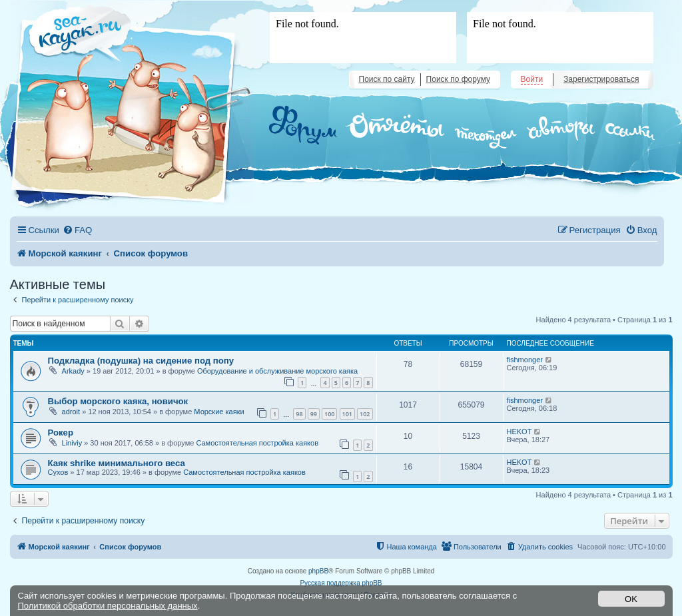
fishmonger (525, 360)
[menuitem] (77, 230)
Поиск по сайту (387, 79)
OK (631, 599)
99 (314, 414)
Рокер (61, 433)
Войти (532, 79)
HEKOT (519, 432)
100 (329, 414)
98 (299, 414)
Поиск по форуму (458, 79)
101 (347, 414)
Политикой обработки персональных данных (108, 606)
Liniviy (72, 443)
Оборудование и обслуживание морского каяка (277, 371)
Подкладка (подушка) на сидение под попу (141, 361)
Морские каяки (219, 412)
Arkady (73, 371)
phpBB (318, 571)
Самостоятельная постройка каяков (257, 443)
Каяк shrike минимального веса (117, 463)
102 (365, 414)
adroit (71, 412)
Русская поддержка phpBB (341, 583)
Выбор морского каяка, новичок (118, 401)
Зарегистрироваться (601, 79)
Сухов (58, 472)
